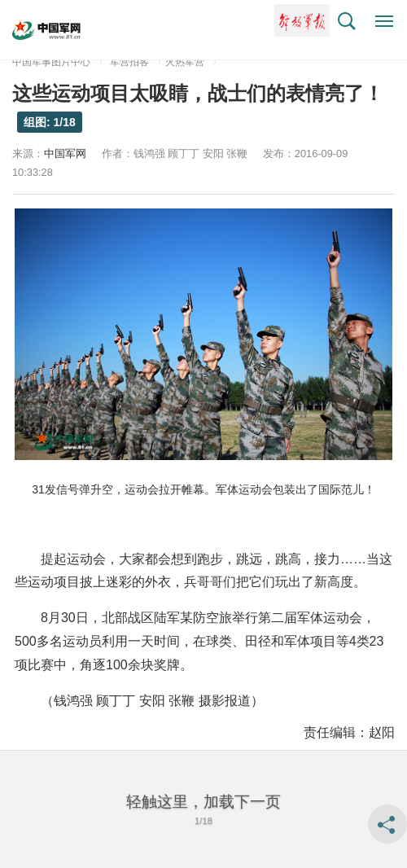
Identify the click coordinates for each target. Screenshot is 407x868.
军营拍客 (129, 62)
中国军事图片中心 (51, 62)
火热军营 (185, 62)
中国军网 (65, 153)
